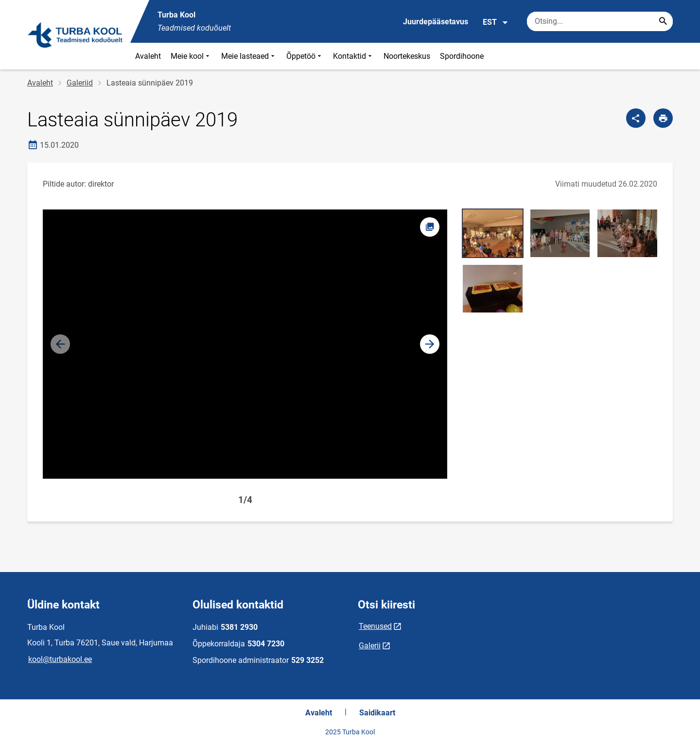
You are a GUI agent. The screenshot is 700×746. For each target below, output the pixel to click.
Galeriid (80, 83)
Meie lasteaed (249, 56)
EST (496, 22)
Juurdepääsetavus (436, 22)
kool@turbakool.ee (60, 659)
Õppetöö (305, 56)
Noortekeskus (407, 56)
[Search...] (663, 21)
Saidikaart (377, 713)
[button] (430, 344)
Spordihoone (462, 56)
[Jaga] (636, 118)
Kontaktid (353, 56)
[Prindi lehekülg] (663, 118)
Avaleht (148, 56)
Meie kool (191, 56)
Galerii (370, 646)
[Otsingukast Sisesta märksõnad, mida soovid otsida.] (600, 21)
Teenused (375, 626)
